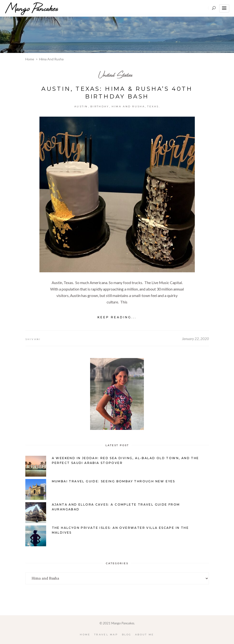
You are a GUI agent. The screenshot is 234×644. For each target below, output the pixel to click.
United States (115, 75)
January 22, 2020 (195, 339)
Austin (81, 106)
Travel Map (106, 635)
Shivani (33, 339)
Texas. (154, 106)
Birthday (100, 106)
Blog (127, 635)
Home (30, 59)
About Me (145, 635)
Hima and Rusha (128, 106)
